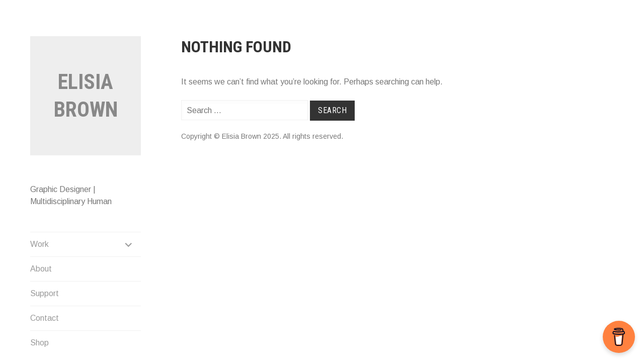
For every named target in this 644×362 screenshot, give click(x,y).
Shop (39, 343)
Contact (45, 318)
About (41, 269)
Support (45, 293)
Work (39, 244)
